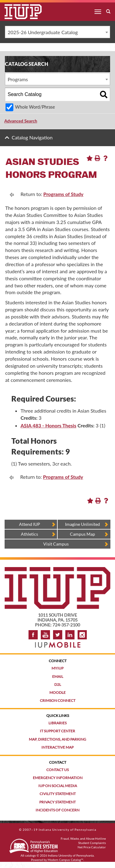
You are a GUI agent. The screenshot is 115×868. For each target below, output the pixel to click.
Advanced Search (21, 121)
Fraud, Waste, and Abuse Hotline (83, 838)
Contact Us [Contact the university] (57, 770)
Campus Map (82, 534)
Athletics (29, 534)
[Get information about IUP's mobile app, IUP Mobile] (58, 643)
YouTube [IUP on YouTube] (45, 635)
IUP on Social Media (58, 786)
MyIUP (57, 668)
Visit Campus (56, 544)
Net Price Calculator (92, 847)
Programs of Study (63, 194)
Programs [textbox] (18, 79)
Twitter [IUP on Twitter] (58, 635)
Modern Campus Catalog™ (65, 860)
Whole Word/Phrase (35, 107)
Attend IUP (30, 524)
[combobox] (57, 32)
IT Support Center (57, 731)
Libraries (57, 723)
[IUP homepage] (57, 570)
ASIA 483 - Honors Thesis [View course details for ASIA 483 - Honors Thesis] (48, 425)
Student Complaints (92, 843)
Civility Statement (58, 794)
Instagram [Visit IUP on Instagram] (82, 635)
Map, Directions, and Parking (57, 739)
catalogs (30, 855)
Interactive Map (57, 747)
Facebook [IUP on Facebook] (33, 635)
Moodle (57, 692)
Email (58, 676)
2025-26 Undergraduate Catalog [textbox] (43, 32)
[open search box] (108, 12)
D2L (58, 684)
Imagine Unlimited (82, 524)
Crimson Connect (58, 700)
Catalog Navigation (32, 137)
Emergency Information (58, 778)
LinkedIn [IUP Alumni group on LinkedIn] (70, 635)
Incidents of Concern (57, 810)
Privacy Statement (57, 802)
